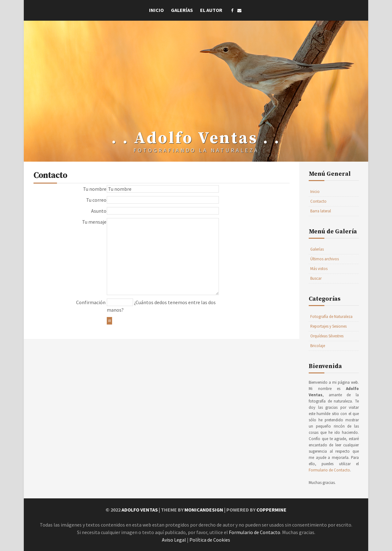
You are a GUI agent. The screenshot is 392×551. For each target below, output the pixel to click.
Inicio (156, 10)
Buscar (316, 278)
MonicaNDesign (204, 510)
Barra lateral (321, 211)
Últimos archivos (325, 259)
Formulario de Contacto (329, 470)
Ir (109, 321)
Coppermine (271, 510)
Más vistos (319, 269)
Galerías (182, 10)
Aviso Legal (174, 540)
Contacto (318, 201)
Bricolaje (318, 346)
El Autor (211, 10)
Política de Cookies (210, 540)
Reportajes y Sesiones (328, 326)
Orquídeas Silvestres (327, 336)
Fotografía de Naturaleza (331, 317)
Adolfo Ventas (140, 510)
